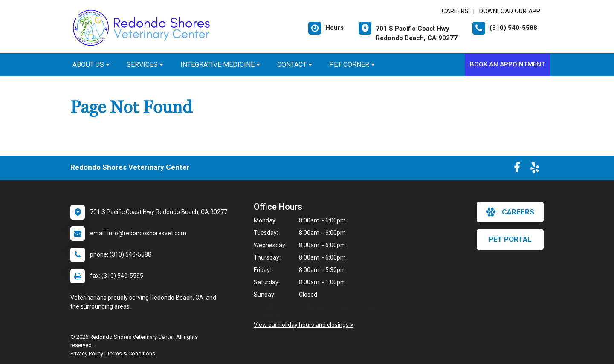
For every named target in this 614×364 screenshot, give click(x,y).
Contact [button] (295, 65)
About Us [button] (91, 65)
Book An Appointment (507, 64)
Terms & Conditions (131, 354)
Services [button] (145, 65)
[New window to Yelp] (535, 169)
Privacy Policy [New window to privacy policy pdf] (87, 354)
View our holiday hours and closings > (304, 325)
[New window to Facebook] (517, 169)
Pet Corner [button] (352, 65)
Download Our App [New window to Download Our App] (510, 11)
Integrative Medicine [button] (220, 65)
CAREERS (455, 11)
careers (510, 212)
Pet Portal (510, 239)
